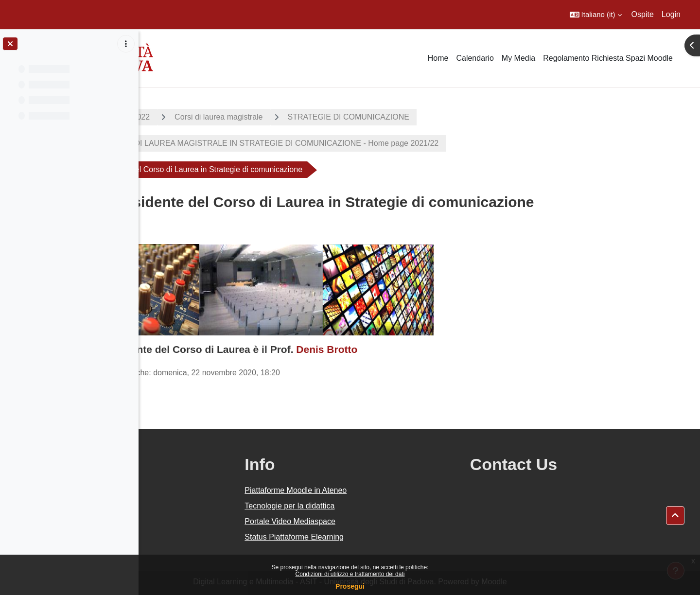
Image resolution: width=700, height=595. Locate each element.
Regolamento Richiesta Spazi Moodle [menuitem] (608, 58)
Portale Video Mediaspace (382, 521)
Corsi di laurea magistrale (288, 117)
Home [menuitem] (438, 58)
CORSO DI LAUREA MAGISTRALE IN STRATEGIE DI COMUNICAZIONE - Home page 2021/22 (340, 143)
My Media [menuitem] (518, 58)
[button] (596, 15)
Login (671, 14)
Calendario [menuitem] (475, 58)
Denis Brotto (396, 349)
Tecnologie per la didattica (382, 506)
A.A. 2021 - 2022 (190, 117)
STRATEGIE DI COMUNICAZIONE (418, 117)
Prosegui (350, 586)
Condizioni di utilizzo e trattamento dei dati (350, 574)
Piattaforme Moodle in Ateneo (388, 490)
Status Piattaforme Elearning (386, 537)
